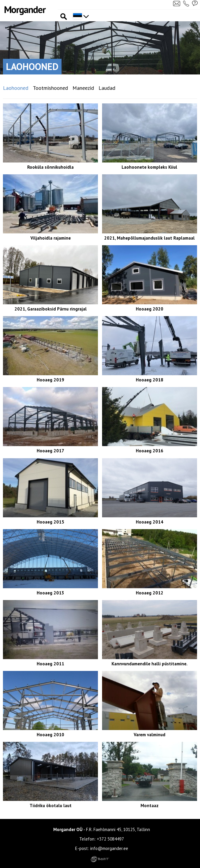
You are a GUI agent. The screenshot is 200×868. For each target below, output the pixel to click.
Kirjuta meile (177, 3)
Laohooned (16, 88)
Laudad (107, 88)
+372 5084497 (110, 839)
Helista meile (187, 3)
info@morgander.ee (109, 848)
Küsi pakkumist (195, 3)
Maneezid (83, 88)
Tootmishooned (50, 88)
